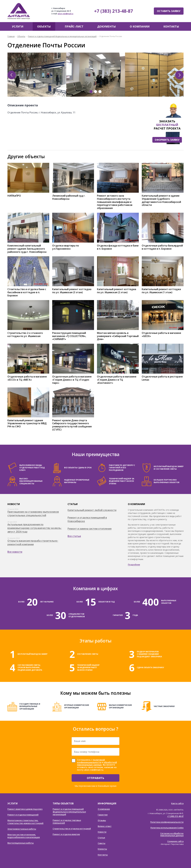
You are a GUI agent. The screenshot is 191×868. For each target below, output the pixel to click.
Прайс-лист (74, 26)
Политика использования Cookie (167, 828)
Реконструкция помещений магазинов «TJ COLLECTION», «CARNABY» (69, 336)
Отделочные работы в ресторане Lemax (162, 378)
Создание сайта (175, 841)
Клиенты (102, 849)
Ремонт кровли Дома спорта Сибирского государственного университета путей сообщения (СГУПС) (72, 425)
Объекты (44, 26)
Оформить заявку (167, 140)
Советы (102, 843)
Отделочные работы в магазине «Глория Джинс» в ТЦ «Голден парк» (72, 380)
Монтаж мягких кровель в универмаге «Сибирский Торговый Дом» (118, 336)
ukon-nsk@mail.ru (66, 14)
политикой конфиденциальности (91, 761)
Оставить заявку (169, 11)
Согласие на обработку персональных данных (172, 834)
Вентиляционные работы (21, 843)
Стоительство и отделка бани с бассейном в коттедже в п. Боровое (27, 292)
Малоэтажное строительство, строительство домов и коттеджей (25, 822)
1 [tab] (91, 92)
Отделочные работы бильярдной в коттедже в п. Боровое (162, 247)
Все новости (15, 552)
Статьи (101, 838)
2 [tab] (95, 92)
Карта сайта (177, 803)
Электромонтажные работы (22, 829)
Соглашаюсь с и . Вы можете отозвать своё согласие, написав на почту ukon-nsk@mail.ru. (97, 765)
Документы (107, 26)
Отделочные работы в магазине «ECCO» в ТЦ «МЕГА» (27, 378)
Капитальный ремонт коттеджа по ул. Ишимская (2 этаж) (117, 291)
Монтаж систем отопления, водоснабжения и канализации (24, 836)
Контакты (171, 26)
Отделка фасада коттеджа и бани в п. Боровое (118, 247)
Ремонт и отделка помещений (23, 815)
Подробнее (134, 565)
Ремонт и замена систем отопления (90, 529)
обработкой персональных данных (97, 764)
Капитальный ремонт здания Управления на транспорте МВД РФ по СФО (27, 423)
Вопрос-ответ (105, 826)
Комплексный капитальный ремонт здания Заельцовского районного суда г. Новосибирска (27, 249)
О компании (140, 26)
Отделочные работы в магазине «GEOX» (161, 335)
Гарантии (103, 815)
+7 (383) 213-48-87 (114, 11)
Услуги (18, 26)
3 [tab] (100, 92)
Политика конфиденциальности (167, 822)
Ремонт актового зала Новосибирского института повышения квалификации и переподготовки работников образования (115, 202)
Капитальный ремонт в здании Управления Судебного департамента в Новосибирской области (161, 200)
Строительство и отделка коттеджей (72, 829)
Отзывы (102, 820)
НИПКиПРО (14, 196)
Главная (11, 36)
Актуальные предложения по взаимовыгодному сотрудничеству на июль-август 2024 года (35, 528)
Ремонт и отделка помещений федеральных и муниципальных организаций (62, 36)
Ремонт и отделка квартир (66, 834)
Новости (102, 832)
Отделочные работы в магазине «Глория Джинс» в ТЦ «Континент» (117, 380)
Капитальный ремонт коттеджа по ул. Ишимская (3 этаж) (72, 291)
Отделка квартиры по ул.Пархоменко (66, 247)
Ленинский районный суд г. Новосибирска (69, 197)
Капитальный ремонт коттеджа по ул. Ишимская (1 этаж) (161, 291)
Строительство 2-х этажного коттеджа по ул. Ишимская (25, 335)
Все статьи (74, 536)
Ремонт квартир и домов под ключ (25, 809)
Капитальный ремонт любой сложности (92, 510)
